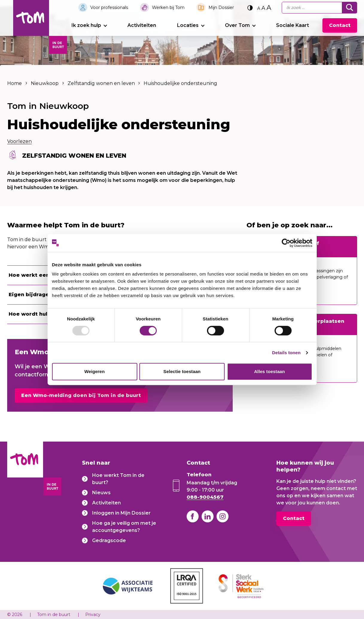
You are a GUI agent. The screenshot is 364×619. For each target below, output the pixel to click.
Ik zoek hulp (86, 25)
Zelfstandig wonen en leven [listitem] (101, 83)
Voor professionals (109, 7)
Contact (340, 25)
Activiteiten (142, 25)
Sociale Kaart (293, 25)
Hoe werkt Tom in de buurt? (118, 479)
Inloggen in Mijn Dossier (121, 513)
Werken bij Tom (168, 7)
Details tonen (286, 353)
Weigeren (95, 371)
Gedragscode (109, 540)
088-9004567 (205, 497)
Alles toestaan (269, 371)
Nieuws (101, 492)
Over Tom (237, 25)
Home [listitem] (15, 83)
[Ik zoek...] (312, 8)
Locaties (188, 25)
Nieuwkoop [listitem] (45, 83)
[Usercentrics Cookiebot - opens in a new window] (286, 243)
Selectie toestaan (182, 371)
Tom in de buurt (54, 615)
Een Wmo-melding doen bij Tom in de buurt (81, 395)
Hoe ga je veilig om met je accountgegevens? (124, 526)
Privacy (93, 615)
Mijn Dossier (221, 7)
